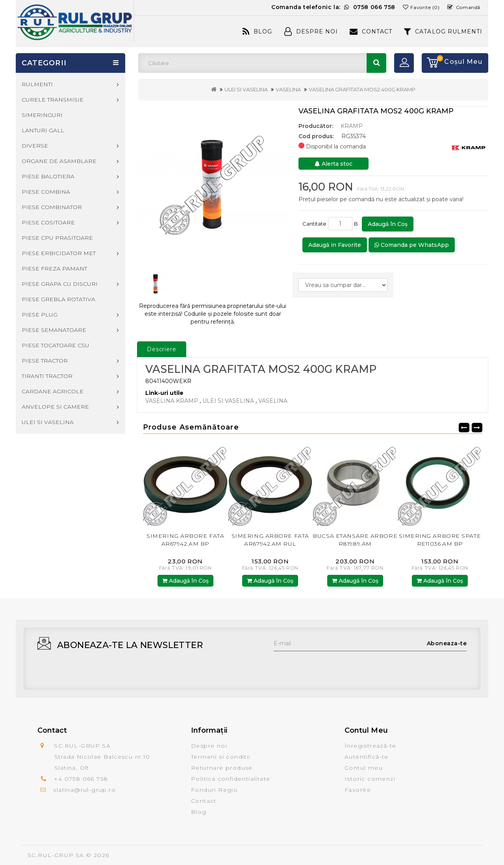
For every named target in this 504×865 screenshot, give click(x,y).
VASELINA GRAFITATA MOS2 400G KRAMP (362, 89)
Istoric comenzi (370, 779)
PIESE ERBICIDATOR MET (59, 253)
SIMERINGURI (42, 115)
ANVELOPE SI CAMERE (55, 407)
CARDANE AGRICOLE (53, 391)
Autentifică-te (367, 757)
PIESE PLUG (40, 315)
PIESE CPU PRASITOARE (57, 238)
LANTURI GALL (43, 130)
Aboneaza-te (447, 643)
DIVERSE (35, 146)
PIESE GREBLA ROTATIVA (58, 299)
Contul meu (364, 768)
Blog (257, 31)
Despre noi (209, 746)
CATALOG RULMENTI (443, 31)
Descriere (162, 349)
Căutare (376, 63)
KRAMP (352, 126)
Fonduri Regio (214, 790)
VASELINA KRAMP (172, 401)
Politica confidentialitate (231, 779)
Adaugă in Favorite (335, 245)
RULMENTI (37, 84)
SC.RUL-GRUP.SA (56, 855)
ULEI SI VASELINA (246, 89)
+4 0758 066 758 (81, 779)
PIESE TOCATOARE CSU (56, 345)
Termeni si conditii (221, 757)
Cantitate (314, 224)
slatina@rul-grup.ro (84, 790)
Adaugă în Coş (388, 224)
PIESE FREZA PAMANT (54, 269)
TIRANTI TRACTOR (47, 376)
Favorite (358, 790)
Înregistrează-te (370, 746)
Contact (371, 31)
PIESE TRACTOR (45, 361)
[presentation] (334, 667)
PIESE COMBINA (46, 192)
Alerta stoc (334, 164)
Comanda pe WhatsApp (412, 245)
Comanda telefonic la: (333, 7)
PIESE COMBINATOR (52, 207)
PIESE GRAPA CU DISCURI (60, 284)
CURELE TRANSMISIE (53, 100)
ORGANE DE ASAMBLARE (59, 161)
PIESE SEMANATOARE (54, 330)
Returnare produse (222, 768)
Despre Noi (311, 31)
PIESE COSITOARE (48, 222)
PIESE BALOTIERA (48, 176)
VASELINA (288, 89)
